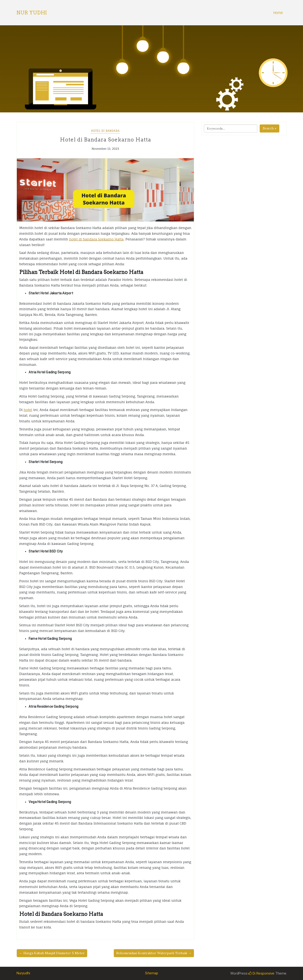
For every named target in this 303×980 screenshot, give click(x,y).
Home (278, 13)
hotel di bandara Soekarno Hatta (96, 239)
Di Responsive (261, 973)
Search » (270, 128)
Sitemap (152, 973)
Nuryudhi (23, 973)
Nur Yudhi (32, 13)
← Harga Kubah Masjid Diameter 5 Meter (52, 953)
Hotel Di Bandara (105, 131)
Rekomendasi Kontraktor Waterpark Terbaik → (154, 953)
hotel (28, 410)
